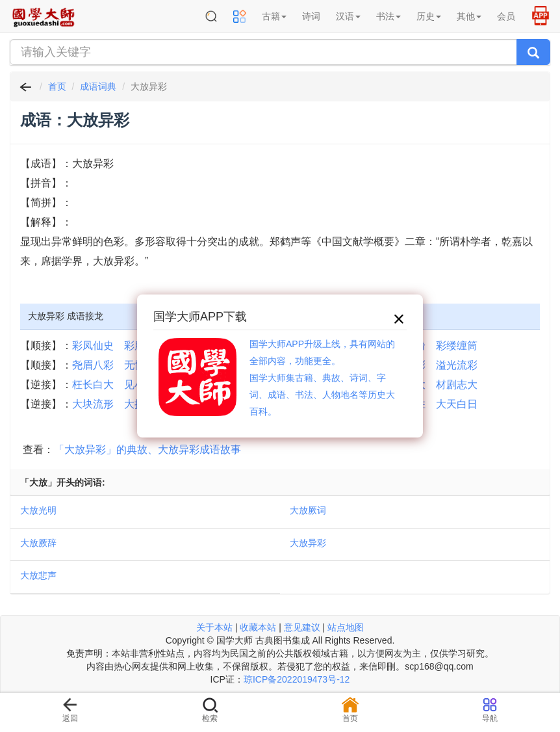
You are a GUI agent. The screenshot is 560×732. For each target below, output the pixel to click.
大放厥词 (308, 510)
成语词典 (98, 86)
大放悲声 (38, 575)
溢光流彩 (457, 365)
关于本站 (214, 627)
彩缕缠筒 (457, 346)
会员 (506, 16)
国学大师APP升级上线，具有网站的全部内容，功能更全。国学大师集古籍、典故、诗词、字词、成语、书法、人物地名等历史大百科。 (322, 378)
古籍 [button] (274, 16)
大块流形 (93, 404)
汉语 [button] (348, 16)
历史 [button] (429, 16)
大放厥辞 (38, 543)
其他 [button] (469, 16)
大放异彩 (308, 543)
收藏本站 (258, 627)
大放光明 (38, 510)
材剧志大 (457, 385)
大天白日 (457, 404)
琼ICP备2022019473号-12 (297, 679)
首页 (57, 86)
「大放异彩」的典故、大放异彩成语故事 (147, 450)
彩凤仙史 (93, 346)
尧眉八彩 (93, 365)
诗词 (311, 16)
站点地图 (346, 627)
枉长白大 (93, 385)
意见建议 (302, 627)
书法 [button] (388, 16)
